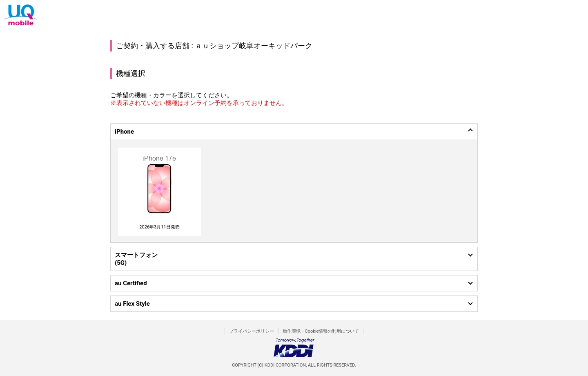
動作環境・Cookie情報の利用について (321, 331)
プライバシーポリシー (252, 331)
